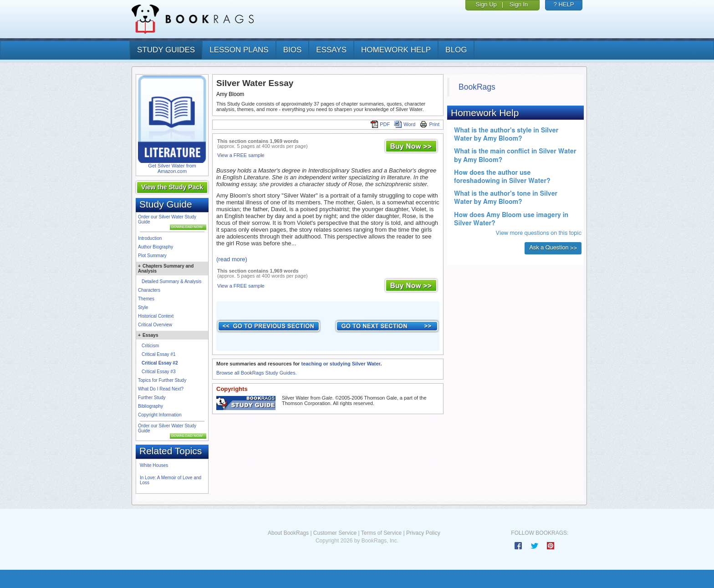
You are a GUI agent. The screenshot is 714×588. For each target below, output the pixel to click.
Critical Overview (155, 325)
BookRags (477, 87)
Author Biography (156, 247)
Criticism (150, 346)
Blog (456, 50)
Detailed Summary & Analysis (171, 281)
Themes (146, 299)
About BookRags (288, 533)
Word (405, 124)
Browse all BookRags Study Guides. (257, 373)
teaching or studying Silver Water (341, 364)
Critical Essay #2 (160, 363)
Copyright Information (160, 415)
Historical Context (156, 316)
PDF (380, 124)
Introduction (150, 238)
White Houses (154, 465)
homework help (396, 50)
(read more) (232, 259)
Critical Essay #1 (158, 354)
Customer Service (335, 533)
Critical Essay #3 (158, 372)
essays (331, 50)
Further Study (152, 398)
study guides (166, 50)
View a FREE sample (241, 155)
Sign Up (486, 4)
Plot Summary (152, 256)
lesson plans (239, 50)
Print (430, 124)
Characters (149, 290)
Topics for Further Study (162, 380)
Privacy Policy (423, 533)
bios (293, 50)
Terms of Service (381, 533)
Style (143, 307)
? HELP (564, 4)
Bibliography (150, 406)
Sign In (519, 4)
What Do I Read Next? (161, 389)
